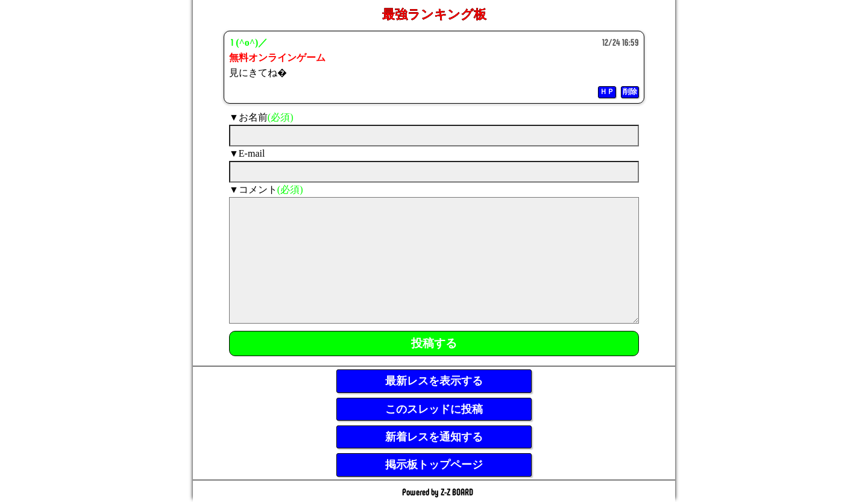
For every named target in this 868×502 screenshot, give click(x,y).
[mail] (434, 172)
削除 (630, 92)
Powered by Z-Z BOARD (438, 491)
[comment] (434, 260)
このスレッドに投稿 (434, 409)
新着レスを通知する (434, 437)
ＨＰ (607, 92)
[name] (434, 136)
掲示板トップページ (434, 465)
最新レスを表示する (434, 381)
